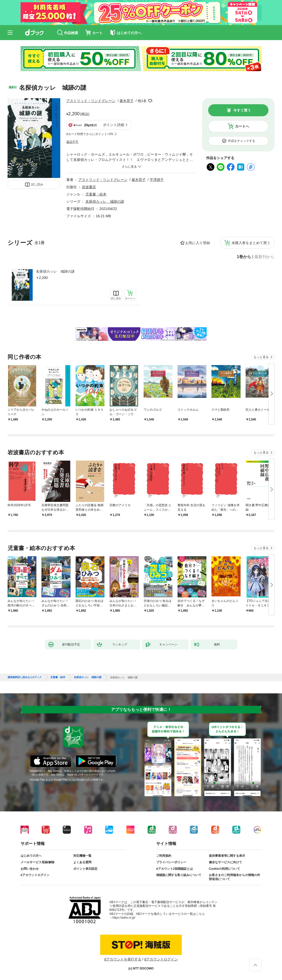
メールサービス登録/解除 (38, 862)
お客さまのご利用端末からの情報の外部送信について (235, 877)
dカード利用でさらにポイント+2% (90, 134)
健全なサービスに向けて (225, 862)
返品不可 (72, 142)
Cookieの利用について (224, 869)
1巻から (244, 257)
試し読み (37, 184)
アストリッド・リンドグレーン (91, 101)
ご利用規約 (164, 856)
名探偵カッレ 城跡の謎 (55, 271)
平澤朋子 (157, 180)
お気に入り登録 (198, 243)
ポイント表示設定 (85, 869)
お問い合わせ (30, 869)
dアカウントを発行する (123, 959)
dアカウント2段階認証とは (175, 869)
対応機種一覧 (82, 856)
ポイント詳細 (114, 125)
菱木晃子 (127, 101)
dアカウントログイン (35, 875)
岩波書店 (89, 187)
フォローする (150, 101)
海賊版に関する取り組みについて (179, 875)
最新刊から (264, 257)
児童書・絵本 (96, 194)
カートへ (242, 126)
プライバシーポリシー (171, 862)
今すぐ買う (242, 110)
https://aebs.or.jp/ (124, 918)
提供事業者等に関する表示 (227, 856)
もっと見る (261, 357)
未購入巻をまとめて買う (251, 243)
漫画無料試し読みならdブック (25, 677)
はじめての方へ (31, 856)
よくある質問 (82, 862)
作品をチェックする (242, 141)
